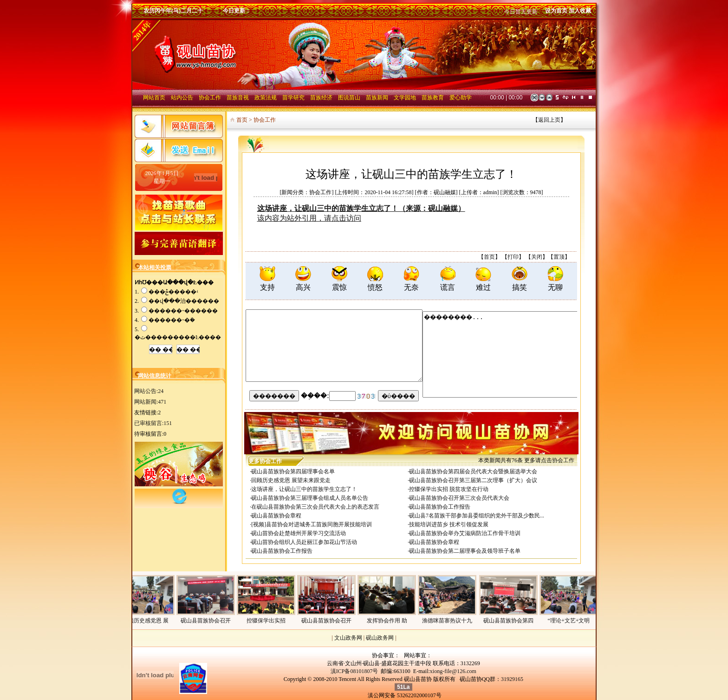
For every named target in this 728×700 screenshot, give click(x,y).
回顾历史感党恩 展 (149, 621)
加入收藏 (580, 11)
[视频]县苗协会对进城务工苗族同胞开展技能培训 (312, 524)
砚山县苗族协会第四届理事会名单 (293, 471)
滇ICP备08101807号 (354, 671)
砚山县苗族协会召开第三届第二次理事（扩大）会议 (473, 480)
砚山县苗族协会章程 (276, 516)
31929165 (512, 679)
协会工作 (563, 460)
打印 (513, 257)
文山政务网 (348, 638)
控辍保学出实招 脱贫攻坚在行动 (449, 489)
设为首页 (556, 11)
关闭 (537, 257)
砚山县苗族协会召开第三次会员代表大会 (459, 498)
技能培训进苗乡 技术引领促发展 (449, 524)
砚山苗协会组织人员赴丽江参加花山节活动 (304, 542)
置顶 (559, 257)
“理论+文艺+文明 (573, 621)
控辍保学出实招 (270, 621)
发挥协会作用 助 (391, 621)
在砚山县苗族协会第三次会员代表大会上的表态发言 (315, 507)
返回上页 (549, 120)
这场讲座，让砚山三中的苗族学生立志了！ (304, 489)
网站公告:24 (149, 391)
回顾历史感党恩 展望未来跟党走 (291, 480)
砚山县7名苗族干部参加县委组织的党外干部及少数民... (477, 516)
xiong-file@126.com (453, 671)
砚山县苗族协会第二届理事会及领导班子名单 (465, 551)
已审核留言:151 (153, 423)
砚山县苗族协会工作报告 (440, 507)
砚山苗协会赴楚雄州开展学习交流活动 (299, 533)
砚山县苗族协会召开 (209, 621)
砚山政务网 (380, 638)
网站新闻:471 (150, 402)
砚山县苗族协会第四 (512, 621)
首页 (489, 257)
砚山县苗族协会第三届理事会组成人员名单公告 (310, 498)
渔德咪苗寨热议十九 (451, 621)
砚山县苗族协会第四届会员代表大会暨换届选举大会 (473, 471)
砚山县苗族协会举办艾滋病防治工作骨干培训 (465, 533)
